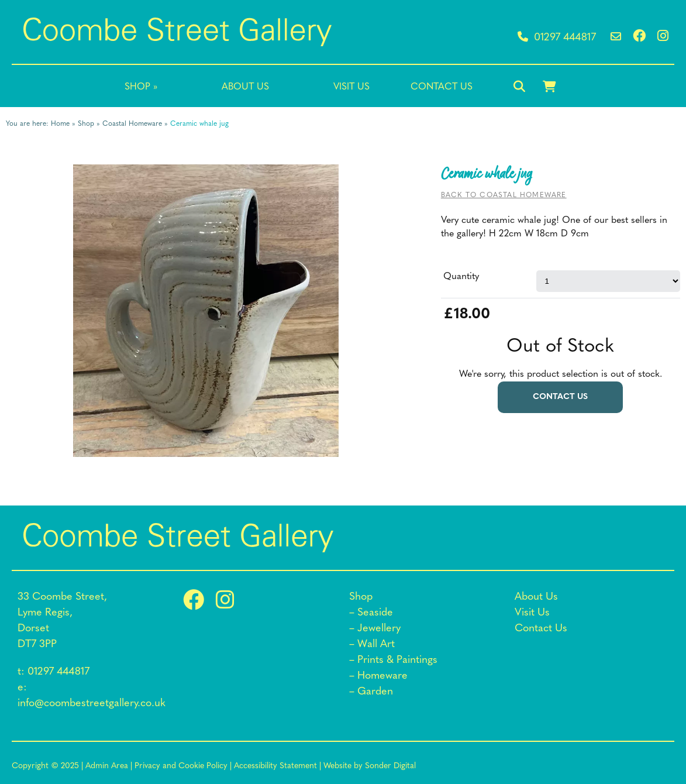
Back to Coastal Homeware (504, 195)
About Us (245, 87)
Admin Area (107, 766)
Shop (141, 87)
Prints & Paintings (397, 660)
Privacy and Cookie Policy (181, 766)
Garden (375, 692)
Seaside (375, 613)
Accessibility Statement (275, 766)
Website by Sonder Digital (370, 766)
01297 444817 (557, 38)
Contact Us (442, 87)
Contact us (560, 397)
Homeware (382, 676)
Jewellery (379, 629)
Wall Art (376, 644)
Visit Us (351, 87)
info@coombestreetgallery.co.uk (92, 704)
